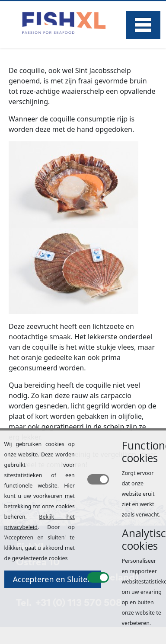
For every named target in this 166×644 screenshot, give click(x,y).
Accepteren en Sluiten (53, 579)
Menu (143, 25)
